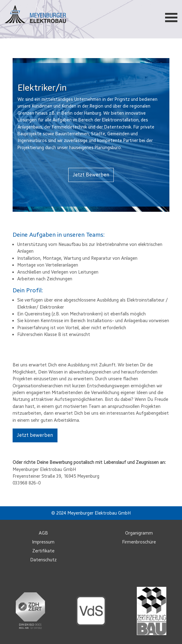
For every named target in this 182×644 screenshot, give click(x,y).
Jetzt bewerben (35, 435)
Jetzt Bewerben (91, 175)
